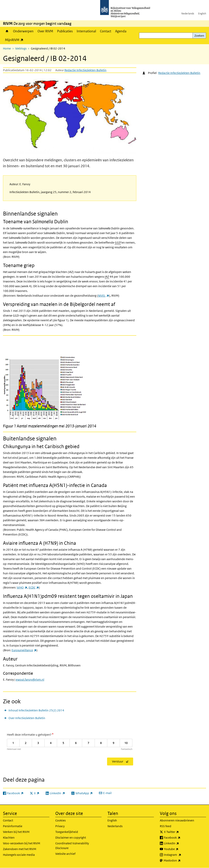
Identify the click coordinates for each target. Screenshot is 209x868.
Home (7, 31)
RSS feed (166, 826)
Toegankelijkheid (67, 832)
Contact (106, 31)
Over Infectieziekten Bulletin (27, 718)
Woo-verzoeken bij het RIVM (22, 843)
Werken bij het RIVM (16, 832)
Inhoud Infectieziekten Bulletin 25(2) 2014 (36, 710)
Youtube (180, 849)
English (202, 14)
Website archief (65, 854)
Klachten (9, 838)
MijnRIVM (15, 40)
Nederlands (188, 14)
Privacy (60, 826)
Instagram (181, 855)
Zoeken (199, 36)
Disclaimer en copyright (71, 838)
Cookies (60, 820)
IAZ (107, 277)
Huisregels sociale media (19, 855)
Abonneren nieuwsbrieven (177, 820)
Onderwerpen (23, 31)
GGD (118, 242)
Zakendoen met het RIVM (20, 849)
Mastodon (181, 861)
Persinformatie (13, 826)
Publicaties (65, 31)
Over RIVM (45, 31)
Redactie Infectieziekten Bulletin (85, 70)
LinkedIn (180, 843)
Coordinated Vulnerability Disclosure (72, 846)
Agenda (121, 31)
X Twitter (180, 832)
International (86, 31)
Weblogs (21, 48)
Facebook (181, 838)
